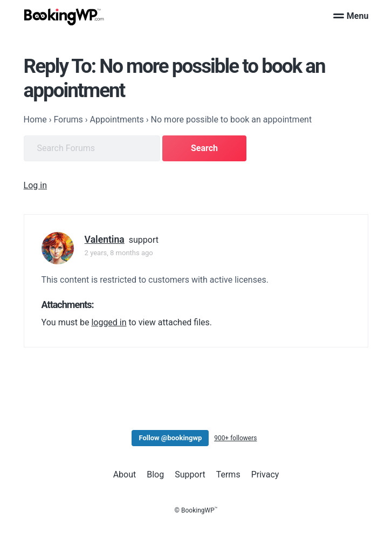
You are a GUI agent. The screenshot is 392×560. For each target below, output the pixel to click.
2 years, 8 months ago (119, 253)
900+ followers (235, 438)
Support (190, 474)
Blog (155, 474)
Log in (35, 185)
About (125, 474)
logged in (109, 322)
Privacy (265, 474)
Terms (228, 474)
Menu (351, 16)
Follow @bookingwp (170, 438)
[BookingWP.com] (64, 17)
